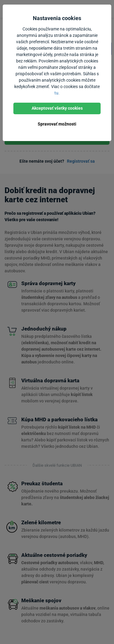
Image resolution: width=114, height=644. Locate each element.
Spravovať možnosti (57, 124)
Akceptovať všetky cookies (57, 108)
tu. (57, 93)
